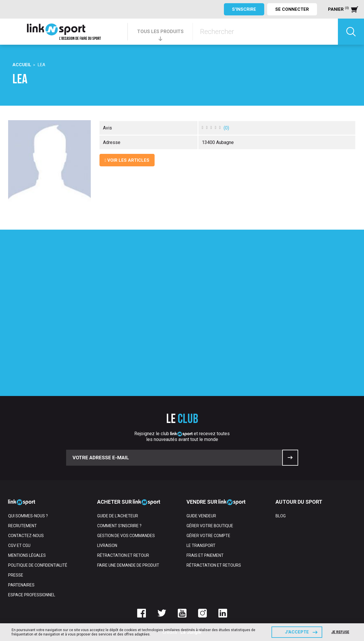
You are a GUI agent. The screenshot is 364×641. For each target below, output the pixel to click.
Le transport (201, 545)
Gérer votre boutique (210, 526)
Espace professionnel (32, 595)
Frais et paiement (205, 555)
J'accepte (297, 632)
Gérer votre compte (208, 536)
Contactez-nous (26, 536)
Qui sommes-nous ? (28, 516)
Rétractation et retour (123, 555)
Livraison (107, 545)
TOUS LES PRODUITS (160, 31)
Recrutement (22, 526)
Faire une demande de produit (128, 565)
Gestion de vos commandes (126, 536)
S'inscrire (244, 9)
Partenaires (21, 585)
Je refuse (340, 632)
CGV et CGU (19, 545)
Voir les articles (127, 160)
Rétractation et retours (214, 565)
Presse (16, 575)
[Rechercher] (265, 32)
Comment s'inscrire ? (119, 526)
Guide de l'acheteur (118, 516)
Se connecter (292, 9)
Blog (281, 516)
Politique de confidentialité (38, 565)
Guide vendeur (201, 516)
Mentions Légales (27, 555)
